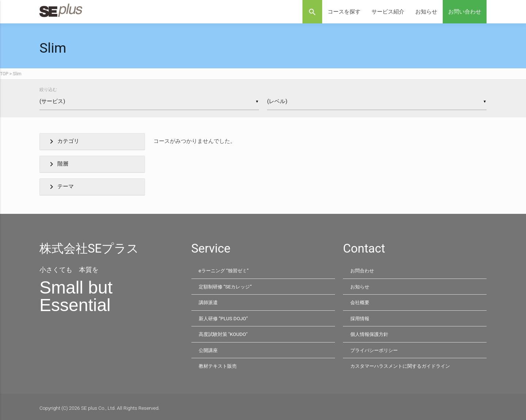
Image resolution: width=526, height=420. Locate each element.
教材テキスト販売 (219, 364)
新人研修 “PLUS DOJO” (224, 317)
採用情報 (361, 317)
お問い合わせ (465, 12)
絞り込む (48, 90)
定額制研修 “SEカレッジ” (227, 286)
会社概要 (361, 302)
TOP (4, 74)
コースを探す (344, 12)
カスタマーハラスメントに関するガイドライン (404, 364)
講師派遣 (209, 302)
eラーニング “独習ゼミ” (225, 270)
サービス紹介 (388, 12)
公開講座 (209, 348)
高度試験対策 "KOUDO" (224, 333)
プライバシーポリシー (376, 348)
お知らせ (426, 12)
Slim (17, 74)
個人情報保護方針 (371, 333)
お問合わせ (363, 270)
